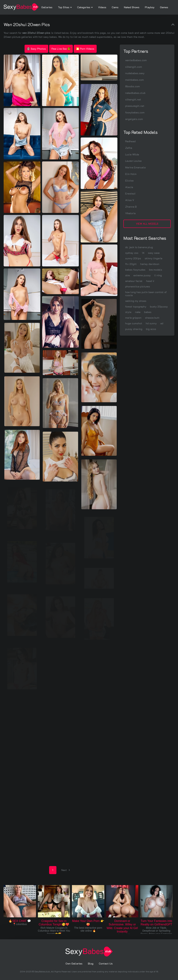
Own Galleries (74, 963)
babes (148, 312)
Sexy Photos (36, 49)
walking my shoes (136, 301)
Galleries (47, 7)
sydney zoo (132, 253)
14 (143, 253)
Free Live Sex (61, 49)
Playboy (150, 7)
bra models (156, 270)
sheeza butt (152, 318)
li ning (158, 275)
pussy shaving (134, 329)
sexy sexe (154, 253)
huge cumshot (134, 323)
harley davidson (150, 264)
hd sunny (151, 323)
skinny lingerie (154, 258)
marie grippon (133, 318)
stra (127, 275)
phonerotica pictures (138, 286)
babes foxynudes (135, 270)
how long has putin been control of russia (146, 294)
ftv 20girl (131, 264)
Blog (91, 963)
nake (138, 312)
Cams (115, 7)
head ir (150, 281)
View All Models (147, 224)
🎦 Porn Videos (85, 49)
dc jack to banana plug (139, 247)
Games (164, 7)
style (128, 312)
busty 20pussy (159, 306)
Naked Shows (132, 7)
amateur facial (134, 281)
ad (162, 323)
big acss (151, 329)
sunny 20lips (133, 258)
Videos (102, 7)
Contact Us (106, 963)
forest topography (136, 306)
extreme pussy (142, 275)
